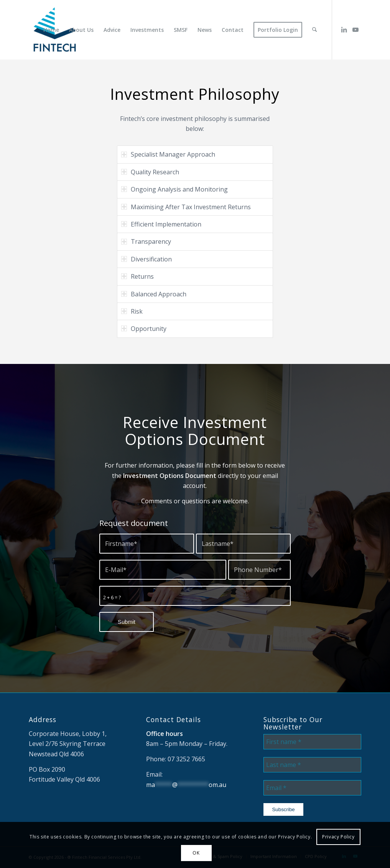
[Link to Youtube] (355, 30)
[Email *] (312, 788)
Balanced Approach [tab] (154, 294)
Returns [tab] (137, 276)
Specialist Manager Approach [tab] (168, 154)
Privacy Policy (338, 837)
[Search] (315, 30)
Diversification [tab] (146, 259)
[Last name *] (312, 765)
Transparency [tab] (146, 241)
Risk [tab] (132, 311)
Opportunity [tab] (144, 329)
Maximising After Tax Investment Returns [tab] (186, 207)
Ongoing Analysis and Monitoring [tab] (174, 189)
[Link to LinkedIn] (344, 30)
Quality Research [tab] (150, 172)
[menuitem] (52, 30)
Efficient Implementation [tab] (161, 224)
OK (196, 853)
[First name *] (312, 742)
